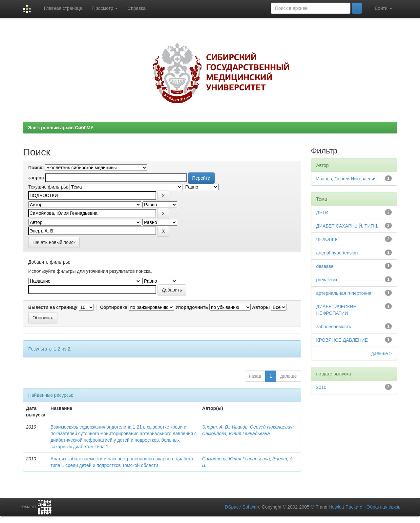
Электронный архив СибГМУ (61, 128)
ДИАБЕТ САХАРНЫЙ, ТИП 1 (347, 226)
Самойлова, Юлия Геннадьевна (236, 433)
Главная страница (62, 8)
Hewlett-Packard (346, 507)
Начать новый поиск (54, 242)
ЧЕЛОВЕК (327, 239)
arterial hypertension (337, 253)
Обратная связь (383, 507)
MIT (315, 507)
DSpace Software (243, 507)
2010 (321, 387)
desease (325, 266)
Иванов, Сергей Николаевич (262, 427)
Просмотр (105, 8)
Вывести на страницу (53, 307)
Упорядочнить (192, 307)
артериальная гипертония (344, 293)
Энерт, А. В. (216, 427)
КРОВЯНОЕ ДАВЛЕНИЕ (342, 340)
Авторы (261, 307)
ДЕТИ (322, 212)
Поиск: (36, 168)
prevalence (328, 280)
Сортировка (114, 307)
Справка (137, 8)
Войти (382, 8)
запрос (36, 178)
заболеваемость (334, 327)
